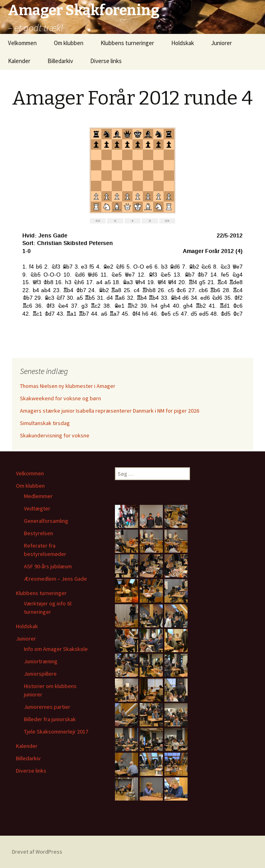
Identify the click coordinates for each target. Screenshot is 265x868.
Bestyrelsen (39, 533)
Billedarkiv (60, 61)
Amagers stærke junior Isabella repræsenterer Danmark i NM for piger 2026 (110, 411)
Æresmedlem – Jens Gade (55, 579)
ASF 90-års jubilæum (48, 566)
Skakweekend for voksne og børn (60, 398)
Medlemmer (38, 496)
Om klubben (69, 43)
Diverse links (106, 61)
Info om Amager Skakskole (56, 649)
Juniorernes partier (47, 707)
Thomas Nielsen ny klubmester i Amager (68, 386)
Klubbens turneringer (127, 43)
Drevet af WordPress (37, 852)
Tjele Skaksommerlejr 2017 (56, 732)
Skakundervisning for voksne (55, 435)
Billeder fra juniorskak (50, 719)
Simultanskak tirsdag (45, 423)
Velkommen (22, 43)
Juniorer (221, 43)
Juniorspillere (40, 674)
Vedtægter (37, 508)
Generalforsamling (46, 521)
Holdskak (183, 43)
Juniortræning (41, 661)
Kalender (19, 61)
